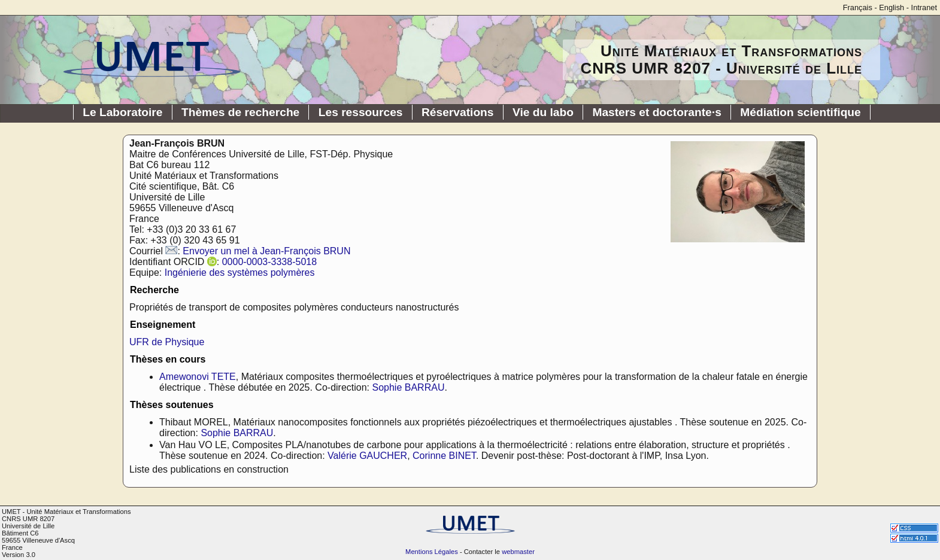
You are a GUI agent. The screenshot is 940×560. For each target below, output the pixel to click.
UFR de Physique (167, 342)
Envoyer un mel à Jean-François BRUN (266, 251)
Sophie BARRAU (409, 387)
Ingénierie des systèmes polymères (240, 273)
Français (858, 7)
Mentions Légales (432, 552)
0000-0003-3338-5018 (269, 262)
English (892, 7)
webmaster (518, 552)
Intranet (924, 7)
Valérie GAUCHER (367, 456)
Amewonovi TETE (198, 377)
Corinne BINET (444, 456)
